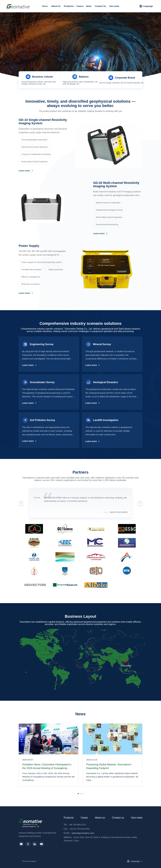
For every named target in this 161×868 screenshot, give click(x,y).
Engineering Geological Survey (109, 210)
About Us (56, 6)
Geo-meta (114, 6)
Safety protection (56, 270)
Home (45, 6)
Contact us (118, 818)
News (89, 6)
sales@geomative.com (79, 833)
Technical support (29, 861)
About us (100, 818)
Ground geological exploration (34, 140)
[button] (78, 68)
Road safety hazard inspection (35, 162)
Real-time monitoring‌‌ (30, 284)
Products (68, 6)
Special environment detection (35, 147)
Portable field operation (31, 270)
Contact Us (100, 6)
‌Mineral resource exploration (108, 203)
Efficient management (31, 277)
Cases (80, 6)
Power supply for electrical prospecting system (42, 262)
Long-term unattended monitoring (36, 154)
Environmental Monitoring (107, 225)
